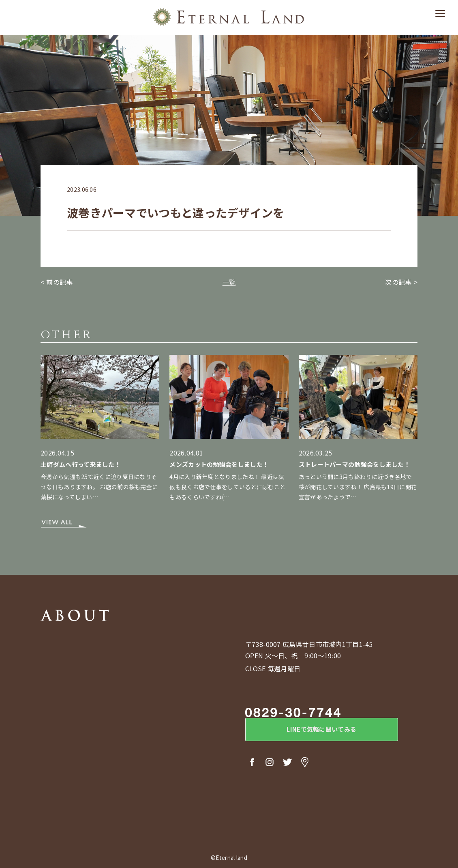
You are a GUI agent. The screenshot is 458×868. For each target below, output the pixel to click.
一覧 (229, 282)
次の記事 (398, 282)
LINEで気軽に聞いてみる (312, 731)
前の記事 (59, 282)
